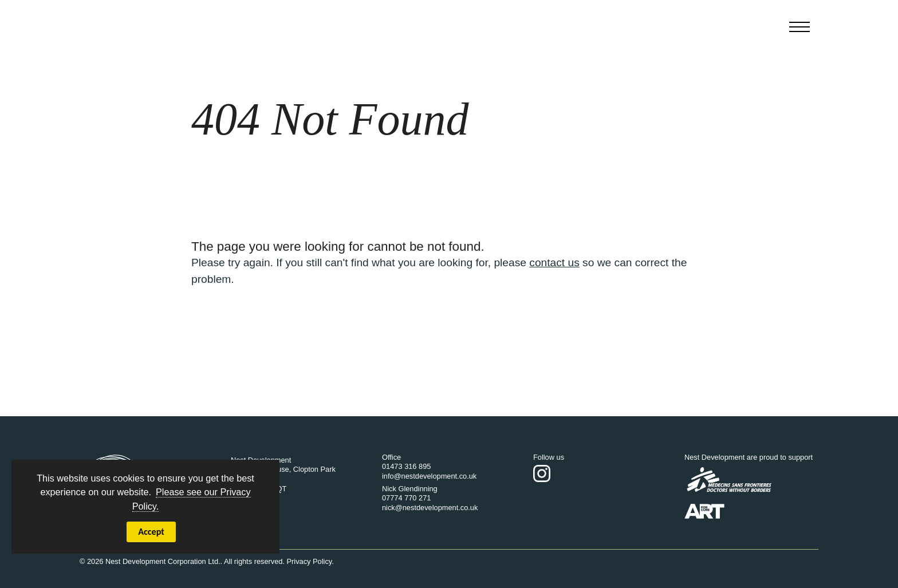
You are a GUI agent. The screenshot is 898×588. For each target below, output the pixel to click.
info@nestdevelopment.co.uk (429, 476)
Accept (151, 532)
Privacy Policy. (310, 561)
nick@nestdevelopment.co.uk (430, 508)
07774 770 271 (406, 498)
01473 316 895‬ (406, 466)
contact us (554, 263)
